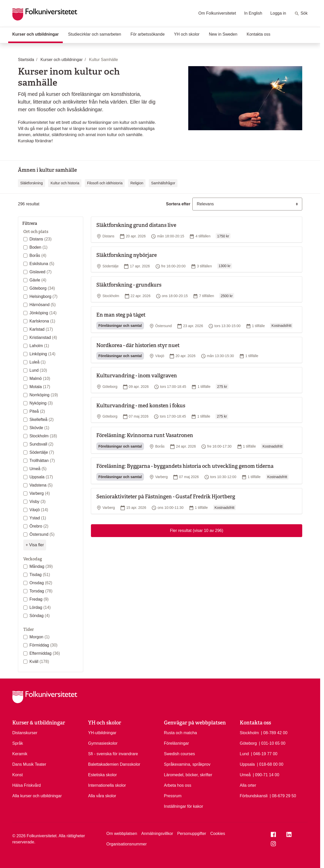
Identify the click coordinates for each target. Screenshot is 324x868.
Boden (38, 247)
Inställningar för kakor (184, 806)
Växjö (39, 510)
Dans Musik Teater (29, 764)
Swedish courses (179, 754)
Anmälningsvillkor (157, 834)
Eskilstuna (42, 264)
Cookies (218, 834)
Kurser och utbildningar (38, 34)
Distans (40, 239)
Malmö (40, 379)
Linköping (42, 354)
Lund (38, 370)
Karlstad (41, 329)
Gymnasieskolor (103, 743)
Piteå (37, 411)
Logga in (278, 13)
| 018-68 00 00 (270, 764)
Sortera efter (178, 204)
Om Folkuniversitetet (217, 13)
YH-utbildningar (102, 733)
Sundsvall (41, 444)
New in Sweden (223, 34)
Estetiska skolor (102, 775)
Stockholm (43, 436)
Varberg (40, 493)
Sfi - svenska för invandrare (113, 754)
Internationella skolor (107, 785)
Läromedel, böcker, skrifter (188, 775)
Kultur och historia (65, 183)
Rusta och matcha (180, 733)
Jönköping (43, 313)
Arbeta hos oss (178, 785)
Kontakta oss (259, 34)
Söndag (40, 616)
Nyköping (41, 403)
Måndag (41, 566)
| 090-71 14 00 (266, 774)
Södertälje (42, 452)
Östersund (42, 534)
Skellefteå (41, 420)
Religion (137, 183)
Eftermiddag (45, 653)
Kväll (39, 662)
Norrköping (44, 395)
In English (253, 13)
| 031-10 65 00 (272, 743)
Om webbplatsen (122, 834)
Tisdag (40, 575)
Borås (38, 255)
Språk (18, 743)
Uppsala (41, 477)
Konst (18, 775)
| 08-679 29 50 (283, 795)
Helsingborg (43, 296)
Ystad (38, 518)
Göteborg (42, 288)
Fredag (39, 599)
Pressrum (173, 796)
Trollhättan (42, 461)
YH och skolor (187, 34)
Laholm (39, 346)
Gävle (38, 280)
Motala (40, 387)
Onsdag (41, 583)
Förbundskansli (254, 796)
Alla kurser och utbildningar (37, 796)
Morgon (39, 637)
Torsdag (41, 591)
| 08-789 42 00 (274, 732)
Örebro (39, 526)
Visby (38, 502)
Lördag (40, 607)
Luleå (38, 362)
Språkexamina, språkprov (187, 764)
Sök (301, 14)
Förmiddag (43, 645)
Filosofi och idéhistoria (105, 183)
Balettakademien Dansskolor (114, 764)
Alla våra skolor (102, 796)
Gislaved (40, 272)
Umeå (38, 469)
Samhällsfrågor (163, 183)
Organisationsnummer (126, 844)
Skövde (39, 428)
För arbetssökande (147, 34)
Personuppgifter (192, 834)
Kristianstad (43, 337)
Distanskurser (25, 733)
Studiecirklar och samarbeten (95, 34)
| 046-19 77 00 (264, 753)
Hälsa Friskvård (27, 785)
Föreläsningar (176, 743)
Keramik (20, 754)
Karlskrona (42, 321)
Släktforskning (32, 183)
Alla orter (248, 785)
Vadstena (41, 485)
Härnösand (43, 305)
